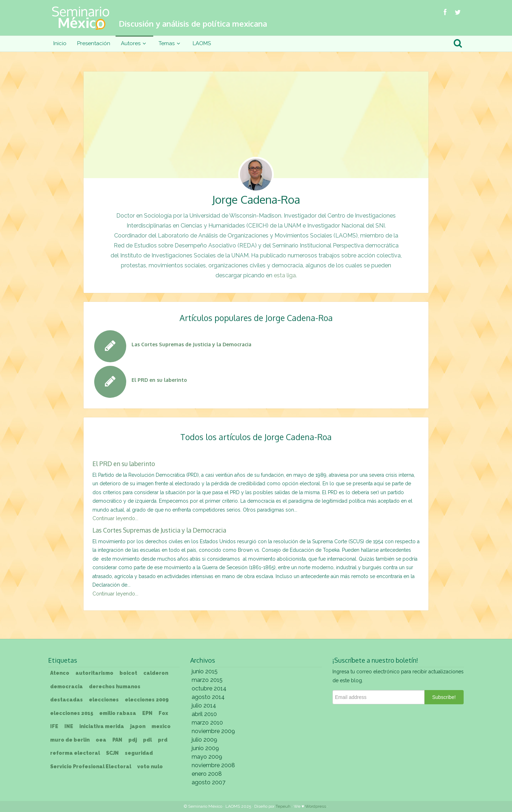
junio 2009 (205, 748)
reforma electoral (75, 753)
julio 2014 (204, 706)
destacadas (66, 700)
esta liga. (285, 275)
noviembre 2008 (213, 765)
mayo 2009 (207, 757)
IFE (54, 726)
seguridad (139, 753)
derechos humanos (115, 687)
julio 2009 (204, 740)
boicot (128, 673)
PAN (117, 740)
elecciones (104, 700)
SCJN (112, 753)
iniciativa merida (102, 726)
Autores (134, 43)
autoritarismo (94, 673)
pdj (133, 740)
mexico (161, 726)
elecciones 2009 (147, 700)
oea (101, 740)
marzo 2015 (207, 680)
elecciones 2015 (72, 713)
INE (69, 726)
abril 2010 (204, 714)
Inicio (60, 43)
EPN (147, 713)
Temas (170, 43)
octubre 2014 (209, 688)
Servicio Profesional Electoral (91, 766)
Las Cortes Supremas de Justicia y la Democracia (159, 530)
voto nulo (150, 766)
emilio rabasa (118, 713)
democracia (66, 687)
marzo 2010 (207, 723)
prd (163, 740)
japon (138, 726)
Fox (163, 713)
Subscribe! (444, 697)
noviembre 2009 (213, 731)
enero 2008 (207, 774)
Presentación (94, 43)
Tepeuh (283, 806)
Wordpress (316, 806)
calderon (156, 673)
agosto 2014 (208, 697)
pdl (147, 740)
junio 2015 (205, 671)
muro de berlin (70, 740)
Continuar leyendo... (115, 518)
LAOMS (202, 43)
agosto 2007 (209, 782)
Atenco (60, 673)
